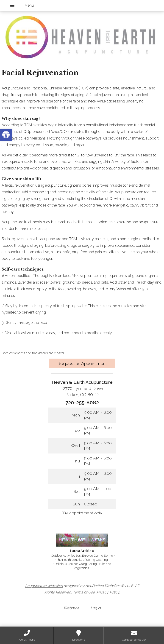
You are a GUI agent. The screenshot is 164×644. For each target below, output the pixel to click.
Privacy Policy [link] (108, 592)
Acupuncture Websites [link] (44, 586)
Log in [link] (96, 608)
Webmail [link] (71, 608)
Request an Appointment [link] (82, 363)
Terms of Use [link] (84, 592)
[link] (6, 135)
